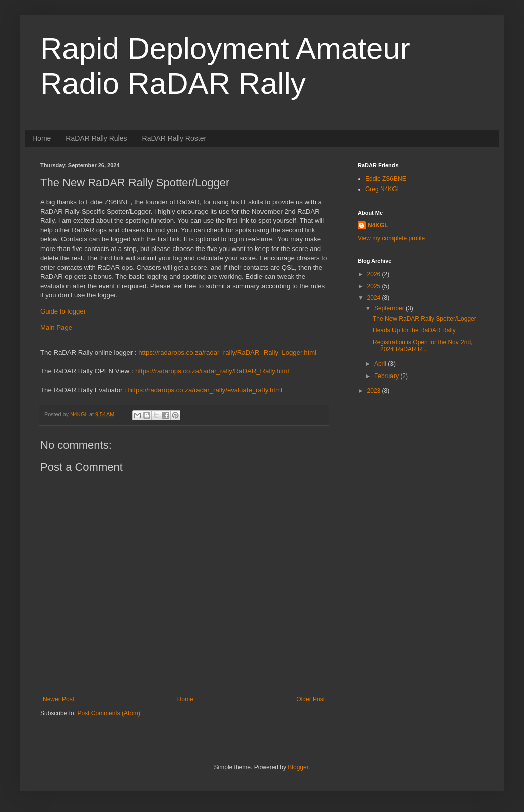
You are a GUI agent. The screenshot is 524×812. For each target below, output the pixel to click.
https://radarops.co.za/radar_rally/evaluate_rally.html (205, 390)
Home (42, 138)
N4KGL (378, 225)
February (387, 376)
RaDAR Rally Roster (174, 138)
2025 (375, 286)
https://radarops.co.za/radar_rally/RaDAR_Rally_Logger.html (227, 353)
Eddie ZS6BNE (386, 179)
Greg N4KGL (383, 189)
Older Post (311, 699)
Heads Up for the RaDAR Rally (414, 330)
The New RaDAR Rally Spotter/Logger (424, 319)
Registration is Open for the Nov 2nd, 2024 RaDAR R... (422, 346)
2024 (375, 298)
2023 (375, 391)
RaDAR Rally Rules (96, 138)
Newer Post (58, 699)
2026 (375, 274)
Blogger (298, 767)
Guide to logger (63, 311)
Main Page (56, 327)
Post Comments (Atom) (109, 713)
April (381, 364)
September (390, 308)
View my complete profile (391, 238)
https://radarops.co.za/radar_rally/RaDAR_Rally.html (212, 371)
